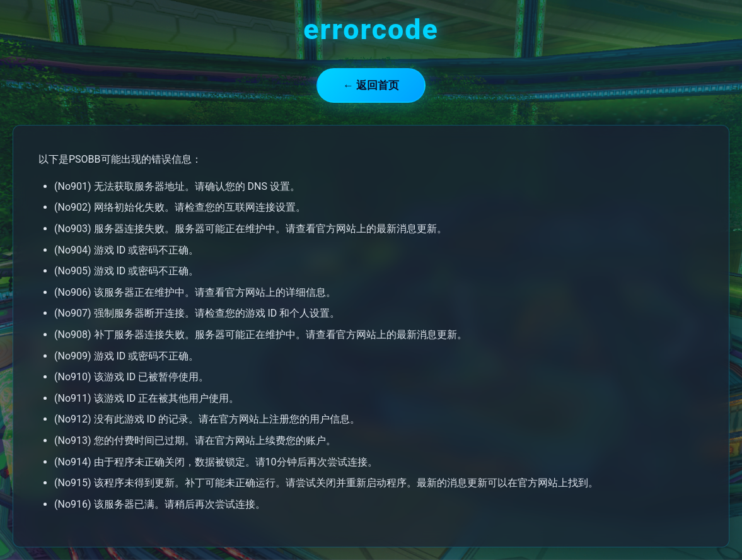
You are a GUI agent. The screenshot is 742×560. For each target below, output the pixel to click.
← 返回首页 (371, 85)
